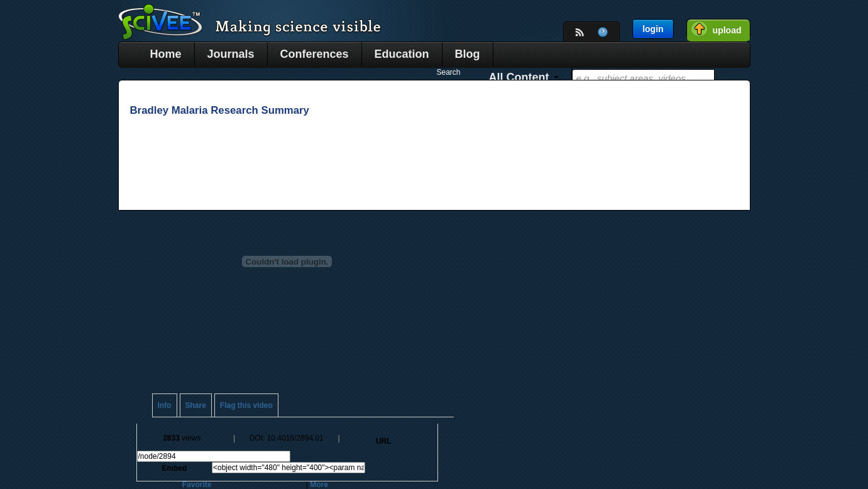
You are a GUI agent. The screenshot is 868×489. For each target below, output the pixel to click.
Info (165, 405)
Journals (231, 54)
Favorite (197, 485)
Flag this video (246, 405)
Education (402, 54)
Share (196, 405)
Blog (468, 54)
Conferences (315, 54)
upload (727, 30)
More (319, 485)
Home (166, 54)
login (653, 29)
